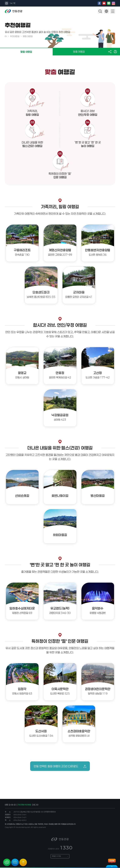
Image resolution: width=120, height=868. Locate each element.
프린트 (115, 52)
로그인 (36, 805)
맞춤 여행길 (28, 36)
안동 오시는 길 (10, 805)
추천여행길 (15, 36)
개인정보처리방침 (25, 805)
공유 (110, 52)
